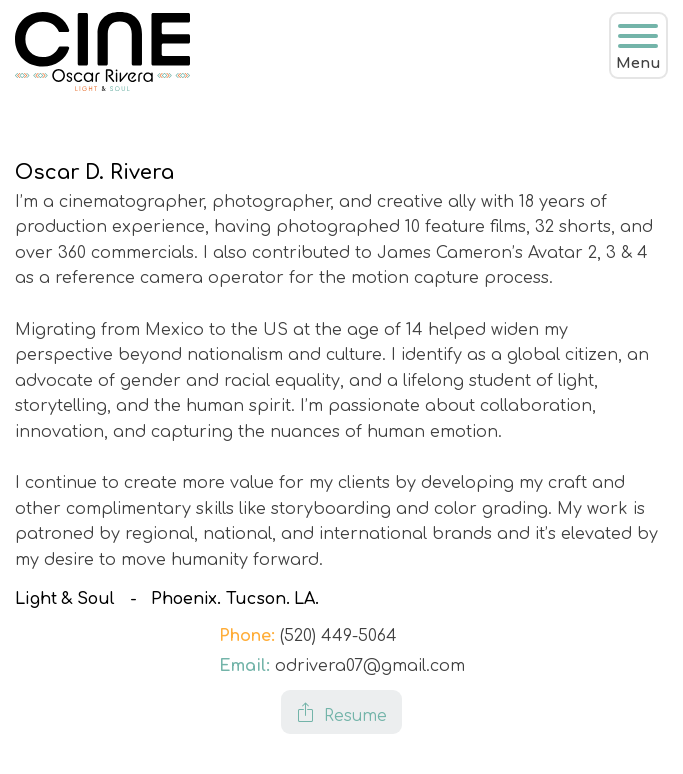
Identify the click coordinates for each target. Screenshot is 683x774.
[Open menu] (638, 36)
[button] (341, 712)
